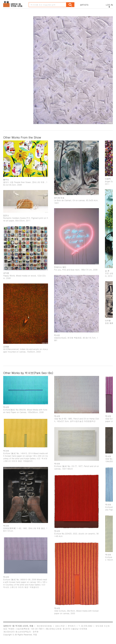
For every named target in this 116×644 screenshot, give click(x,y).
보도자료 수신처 (103, 626)
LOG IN (109, 5)
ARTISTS (84, 5)
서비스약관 (60, 626)
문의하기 (72, 626)
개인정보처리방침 (44, 626)
